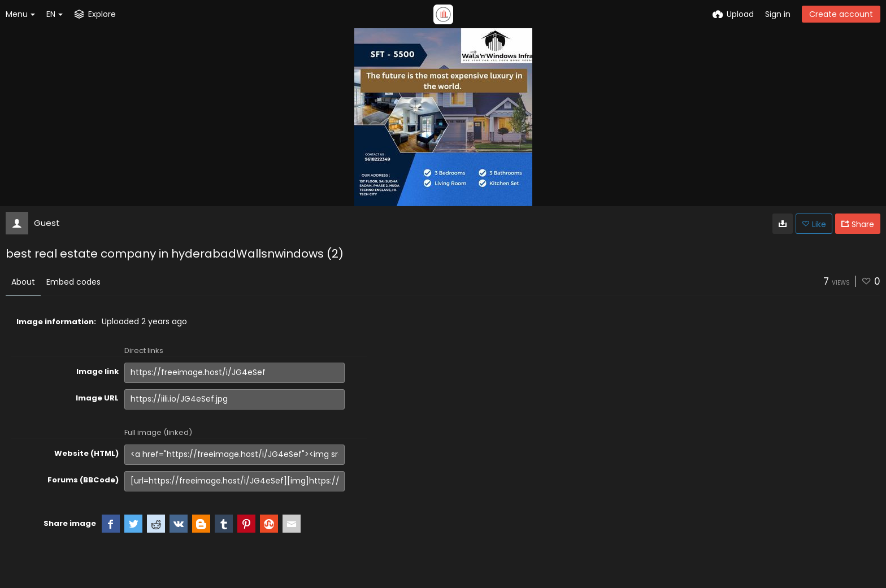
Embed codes (73, 282)
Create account (841, 14)
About (23, 282)
